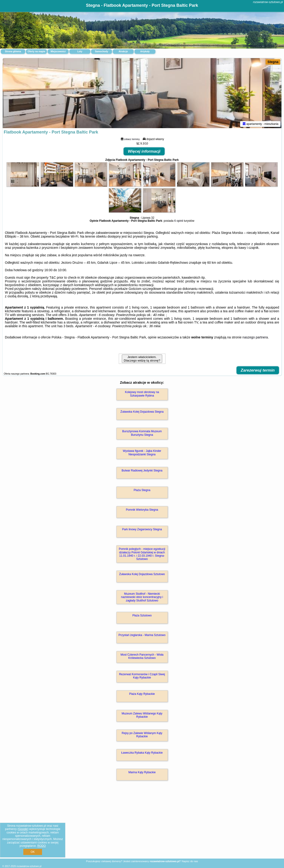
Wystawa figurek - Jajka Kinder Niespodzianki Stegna (142, 453)
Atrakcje (123, 51)
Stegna (273, 62)
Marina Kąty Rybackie (142, 772)
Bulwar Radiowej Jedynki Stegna (142, 471)
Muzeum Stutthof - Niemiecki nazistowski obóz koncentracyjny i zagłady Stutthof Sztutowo (142, 597)
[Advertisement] (142, 824)
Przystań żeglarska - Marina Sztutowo (142, 635)
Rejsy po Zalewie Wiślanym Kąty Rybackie (142, 735)
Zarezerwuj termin (258, 370)
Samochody (102, 51)
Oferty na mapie (36, 51)
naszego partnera (255, 337)
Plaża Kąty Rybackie (142, 694)
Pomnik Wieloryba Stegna (142, 510)
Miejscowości (58, 51)
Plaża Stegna (142, 490)
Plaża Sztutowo (142, 615)
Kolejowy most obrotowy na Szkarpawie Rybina (142, 394)
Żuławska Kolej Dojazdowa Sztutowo (142, 574)
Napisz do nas (190, 861)
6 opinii (179, 221)
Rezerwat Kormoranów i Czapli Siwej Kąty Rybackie (142, 676)
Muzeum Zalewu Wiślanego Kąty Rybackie (142, 715)
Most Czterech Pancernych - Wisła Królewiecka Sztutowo (142, 656)
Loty (80, 51)
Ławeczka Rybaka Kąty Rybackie (142, 753)
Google (23, 829)
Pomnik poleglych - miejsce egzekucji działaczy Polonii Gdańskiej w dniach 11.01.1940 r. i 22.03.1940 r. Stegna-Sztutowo (142, 554)
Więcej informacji (144, 151)
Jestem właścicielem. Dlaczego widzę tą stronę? (142, 359)
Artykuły (145, 51)
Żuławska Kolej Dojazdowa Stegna (142, 412)
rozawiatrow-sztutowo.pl (268, 2)
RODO (42, 846)
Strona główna (13, 51)
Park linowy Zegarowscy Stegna (142, 529)
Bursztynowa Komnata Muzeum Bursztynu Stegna (142, 433)
